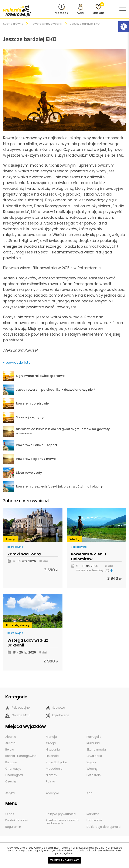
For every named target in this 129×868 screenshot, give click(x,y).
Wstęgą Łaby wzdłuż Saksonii (28, 643)
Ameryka (52, 793)
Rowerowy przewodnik (47, 24)
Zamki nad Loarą (24, 554)
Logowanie (94, 820)
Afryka (10, 793)
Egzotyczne (58, 715)
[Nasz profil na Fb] (61, 9)
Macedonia (54, 769)
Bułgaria (11, 762)
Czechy (11, 781)
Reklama (93, 814)
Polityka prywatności (61, 814)
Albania (11, 737)
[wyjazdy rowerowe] (17, 11)
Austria (10, 743)
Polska (50, 781)
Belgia (10, 749)
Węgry (91, 762)
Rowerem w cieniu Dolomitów (89, 557)
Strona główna (13, 24)
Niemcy (24, 625)
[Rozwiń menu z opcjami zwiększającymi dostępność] (124, 27)
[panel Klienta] (80, 9)
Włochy (74, 539)
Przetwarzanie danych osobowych (62, 822)
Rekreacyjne (15, 547)
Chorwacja (13, 769)
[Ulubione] (98, 9)
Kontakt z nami (16, 820)
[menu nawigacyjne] (123, 9)
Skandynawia (96, 749)
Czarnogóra (14, 775)
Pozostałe (12, 625)
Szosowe (55, 708)
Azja (89, 793)
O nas (10, 814)
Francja (11, 539)
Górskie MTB (17, 715)
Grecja (51, 743)
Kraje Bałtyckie (57, 762)
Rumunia (93, 743)
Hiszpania (53, 749)
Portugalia (94, 737)
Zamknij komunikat (64, 860)
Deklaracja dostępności (104, 827)
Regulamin (13, 827)
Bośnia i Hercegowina (21, 756)
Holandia (52, 756)
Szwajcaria (94, 756)
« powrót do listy (17, 363)
